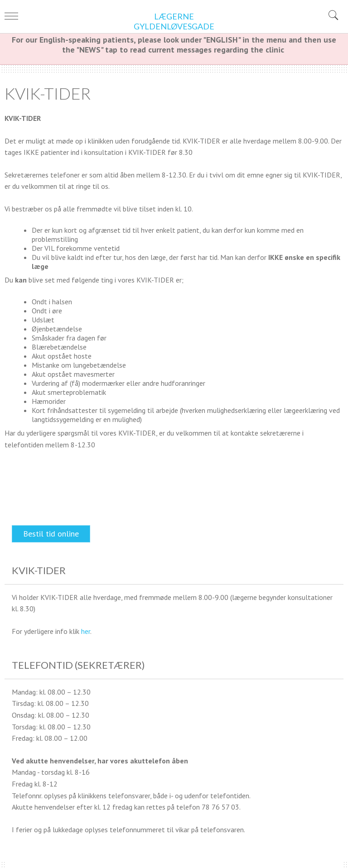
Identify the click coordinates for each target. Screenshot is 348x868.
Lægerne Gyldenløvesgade (174, 22)
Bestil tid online (51, 534)
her (86, 631)
